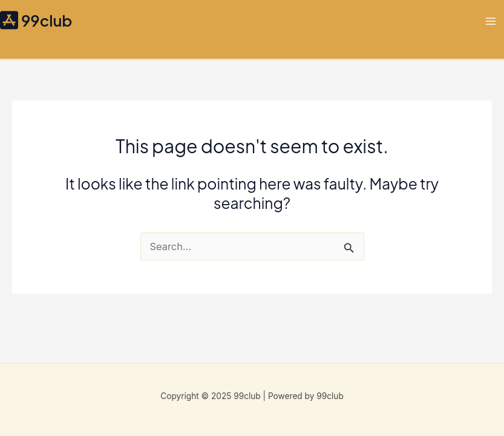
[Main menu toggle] (490, 21)
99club (47, 20)
